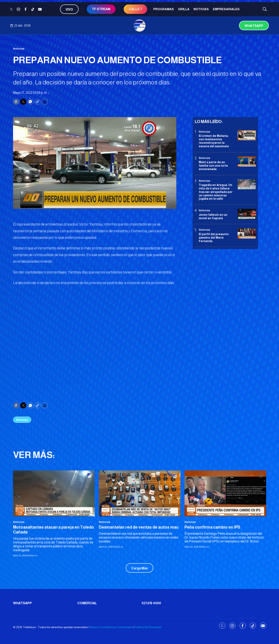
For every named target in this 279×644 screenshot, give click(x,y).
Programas (164, 9)
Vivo (69, 9)
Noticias (201, 9)
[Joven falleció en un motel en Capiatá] (247, 214)
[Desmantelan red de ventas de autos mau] (140, 493)
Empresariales (226, 9)
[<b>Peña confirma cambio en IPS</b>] (225, 493)
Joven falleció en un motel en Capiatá (213, 216)
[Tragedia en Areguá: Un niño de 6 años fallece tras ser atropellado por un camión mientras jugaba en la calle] (247, 184)
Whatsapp (254, 26)
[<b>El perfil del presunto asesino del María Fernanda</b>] (247, 233)
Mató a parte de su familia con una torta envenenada (213, 166)
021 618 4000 (151, 603)
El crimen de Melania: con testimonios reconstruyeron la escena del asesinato (214, 141)
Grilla (184, 9)
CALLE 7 (135, 9)
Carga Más (139, 568)
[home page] (140, 25)
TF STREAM (101, 9)
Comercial (87, 603)
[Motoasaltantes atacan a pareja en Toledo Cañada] (54, 493)
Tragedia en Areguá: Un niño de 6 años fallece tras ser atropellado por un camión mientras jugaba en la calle (216, 192)
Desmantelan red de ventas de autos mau (139, 527)
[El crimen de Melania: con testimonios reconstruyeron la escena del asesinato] (247, 135)
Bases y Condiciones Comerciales (111, 627)
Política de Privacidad (148, 627)
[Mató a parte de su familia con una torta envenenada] (247, 162)
